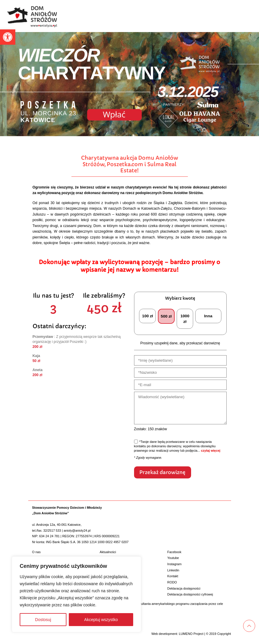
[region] (76, 594)
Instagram (174, 564)
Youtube (173, 558)
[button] (8, 37)
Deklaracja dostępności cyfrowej (190, 594)
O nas (36, 552)
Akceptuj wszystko (101, 620)
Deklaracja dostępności (184, 588)
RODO (172, 582)
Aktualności (108, 552)
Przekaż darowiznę (162, 472)
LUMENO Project (191, 633)
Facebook (174, 552)
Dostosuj (43, 620)
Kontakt (173, 576)
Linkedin (173, 570)
